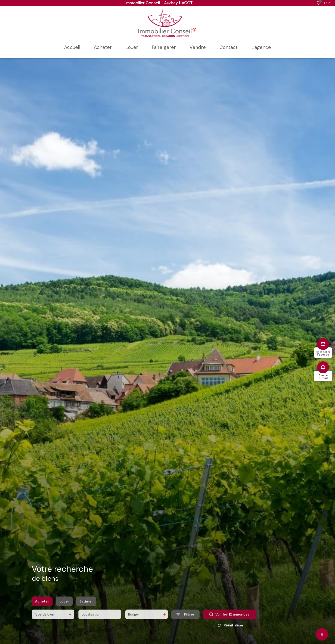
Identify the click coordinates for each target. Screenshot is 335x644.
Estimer (86, 607)
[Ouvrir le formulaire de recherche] (185, 620)
